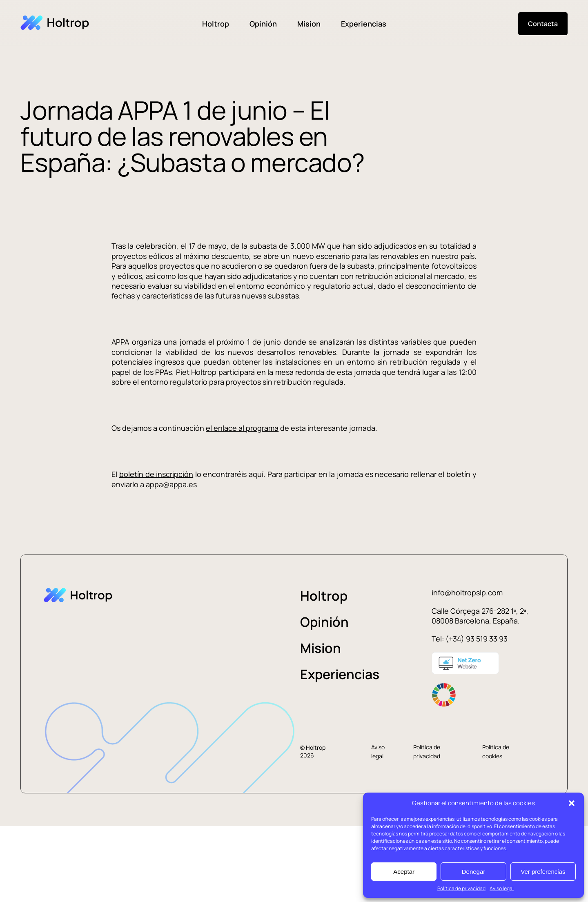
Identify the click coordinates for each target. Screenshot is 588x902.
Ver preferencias (543, 872)
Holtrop (216, 24)
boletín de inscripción (156, 474)
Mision (309, 24)
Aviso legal (502, 888)
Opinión (263, 24)
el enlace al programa (242, 428)
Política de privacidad (461, 888)
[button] (572, 803)
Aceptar (404, 872)
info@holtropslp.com (467, 592)
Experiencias (364, 24)
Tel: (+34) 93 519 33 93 (470, 639)
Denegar (474, 872)
